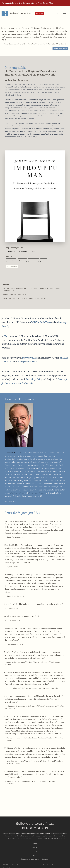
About (35, 844)
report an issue (63, 865)
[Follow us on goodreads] (39, 828)
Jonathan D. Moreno (18, 80)
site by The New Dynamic (50, 865)
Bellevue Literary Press (35, 823)
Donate (40, 14)
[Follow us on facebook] (27, 828)
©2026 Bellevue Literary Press (12, 865)
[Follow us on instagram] (24, 828)
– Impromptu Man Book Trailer (15, 294)
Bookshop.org (11, 251)
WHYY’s (41, 322)
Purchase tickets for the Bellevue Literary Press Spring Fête (27, 3)
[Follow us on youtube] (35, 828)
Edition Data (12, 267)
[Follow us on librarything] (43, 828)
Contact (35, 851)
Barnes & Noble (23, 251)
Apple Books (22, 260)
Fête (35, 855)
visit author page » (11, 502)
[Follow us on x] (31, 828)
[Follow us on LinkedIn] (47, 828)
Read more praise (60, 48)
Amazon (33, 251)
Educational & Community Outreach (35, 859)
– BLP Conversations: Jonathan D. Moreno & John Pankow (25, 298)
